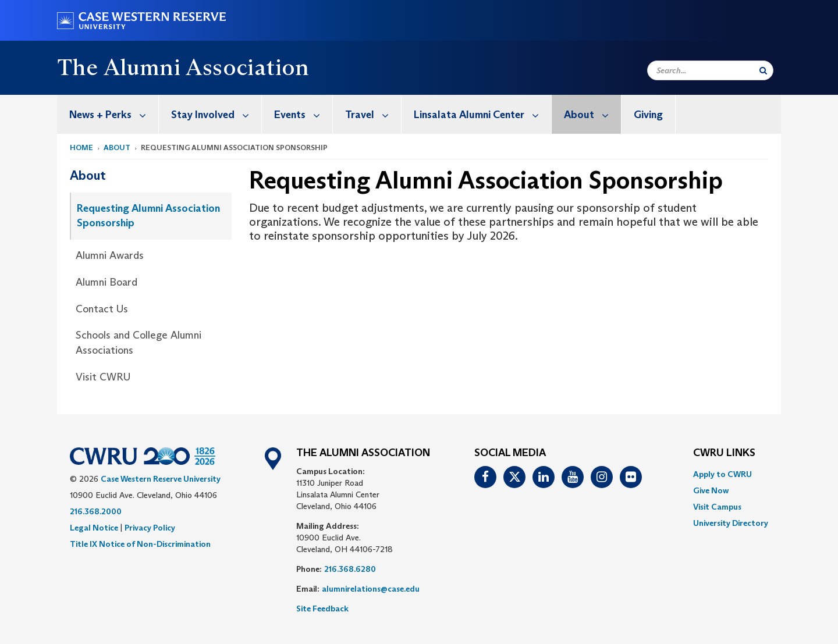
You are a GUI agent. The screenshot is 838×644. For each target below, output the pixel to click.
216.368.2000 (96, 511)
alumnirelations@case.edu (371, 589)
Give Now (711, 490)
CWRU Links (724, 453)
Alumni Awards (110, 255)
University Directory (731, 523)
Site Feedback (322, 609)
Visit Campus (717, 507)
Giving (648, 115)
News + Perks (114, 114)
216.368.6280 (350, 569)
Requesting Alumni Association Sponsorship (148, 216)
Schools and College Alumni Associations (139, 343)
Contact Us (102, 309)
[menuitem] (108, 114)
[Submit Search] (763, 70)
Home (81, 147)
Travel (373, 114)
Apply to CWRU (722, 474)
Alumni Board (106, 282)
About (592, 114)
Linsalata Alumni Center (482, 114)
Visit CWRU (103, 377)
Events (303, 114)
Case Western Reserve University (161, 479)
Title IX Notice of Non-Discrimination (140, 544)
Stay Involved (216, 114)
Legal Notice (94, 528)
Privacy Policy (150, 528)
